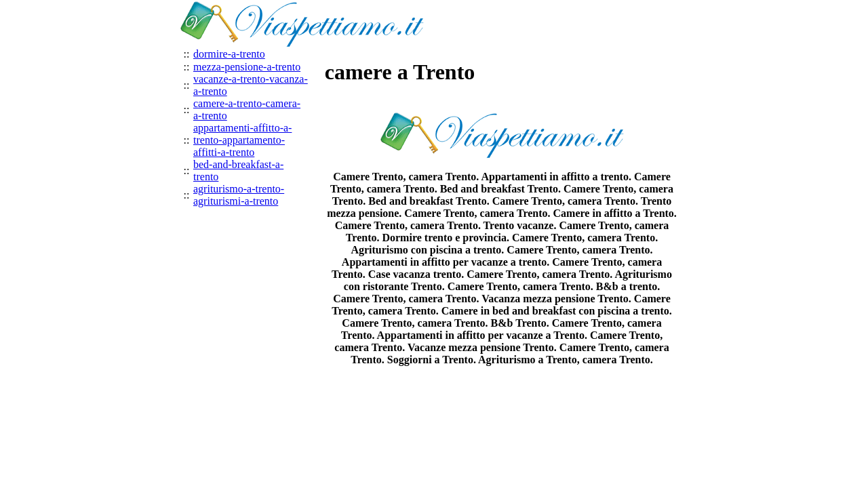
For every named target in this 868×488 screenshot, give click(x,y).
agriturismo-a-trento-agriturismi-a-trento (239, 195)
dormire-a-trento (229, 54)
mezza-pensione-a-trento (247, 67)
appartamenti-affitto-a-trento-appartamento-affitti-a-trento (242, 140)
